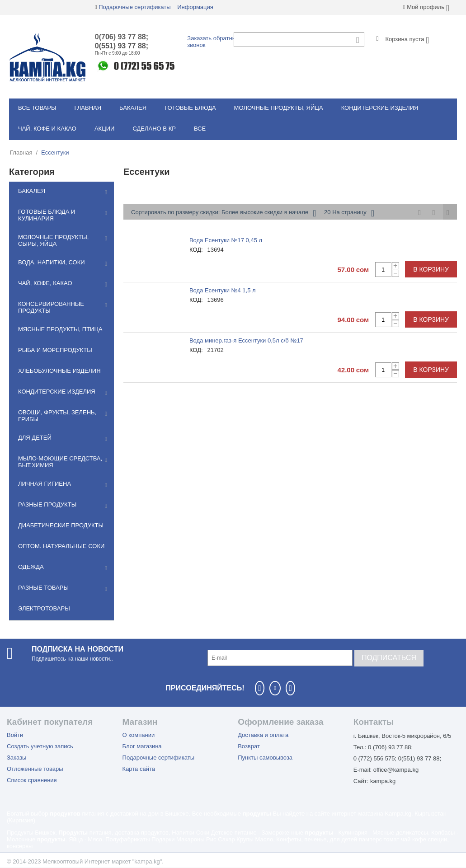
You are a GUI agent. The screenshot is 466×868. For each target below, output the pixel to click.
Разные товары (43, 588)
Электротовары (44, 608)
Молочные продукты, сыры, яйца (53, 240)
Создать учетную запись (40, 746)
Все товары (37, 108)
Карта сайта (139, 769)
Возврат (249, 746)
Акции (105, 129)
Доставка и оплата (263, 735)
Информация (195, 7)
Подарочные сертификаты (134, 7)
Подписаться (389, 658)
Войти (15, 735)
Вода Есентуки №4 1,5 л (223, 290)
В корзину (431, 269)
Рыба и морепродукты (55, 350)
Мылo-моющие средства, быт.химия (60, 462)
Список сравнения (32, 780)
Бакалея (133, 108)
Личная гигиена (45, 484)
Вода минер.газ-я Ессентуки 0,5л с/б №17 (246, 340)
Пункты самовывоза (265, 758)
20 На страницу (349, 213)
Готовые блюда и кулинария (47, 215)
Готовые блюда (190, 108)
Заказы (16, 758)
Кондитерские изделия (380, 108)
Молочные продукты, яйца (279, 108)
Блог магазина (142, 746)
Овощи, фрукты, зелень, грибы (57, 416)
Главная (88, 108)
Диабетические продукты (61, 525)
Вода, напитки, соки (52, 262)
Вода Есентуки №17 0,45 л (226, 240)
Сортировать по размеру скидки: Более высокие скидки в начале (224, 213)
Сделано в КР (154, 129)
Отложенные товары (35, 769)
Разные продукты (47, 504)
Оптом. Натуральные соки (61, 546)
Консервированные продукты (51, 307)
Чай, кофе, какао (45, 283)
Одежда (31, 567)
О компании (139, 735)
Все (200, 129)
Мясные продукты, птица (60, 329)
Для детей (35, 438)
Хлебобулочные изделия (59, 371)
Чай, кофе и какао (47, 129)
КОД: (196, 250)
